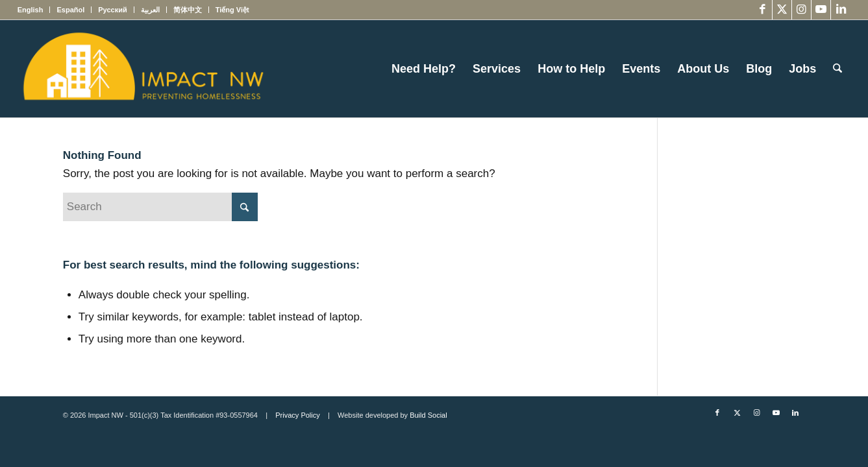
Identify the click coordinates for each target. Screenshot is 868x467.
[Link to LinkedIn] (841, 10)
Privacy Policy (297, 415)
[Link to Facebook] (763, 10)
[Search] (837, 69)
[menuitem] (34, 10)
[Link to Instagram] (801, 10)
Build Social (428, 415)
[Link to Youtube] (821, 10)
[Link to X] (782, 10)
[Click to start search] (245, 207)
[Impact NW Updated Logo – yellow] (143, 69)
